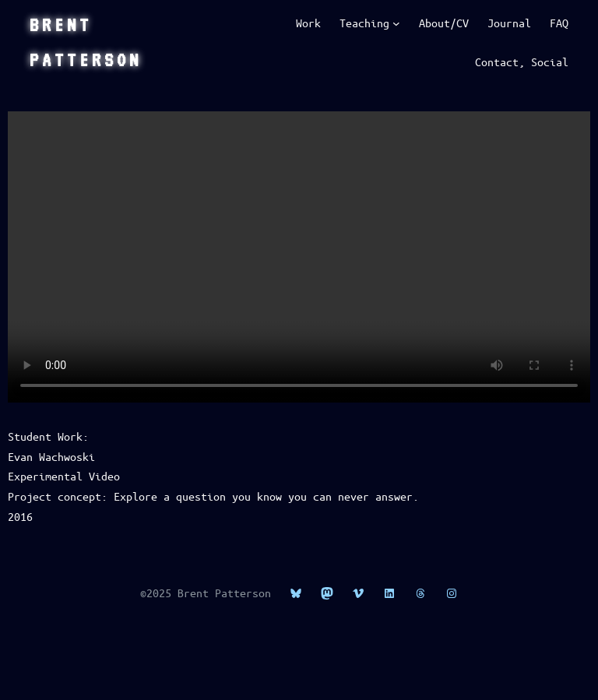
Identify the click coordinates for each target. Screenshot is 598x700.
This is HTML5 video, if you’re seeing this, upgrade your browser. (299, 257)
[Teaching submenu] (396, 23)
